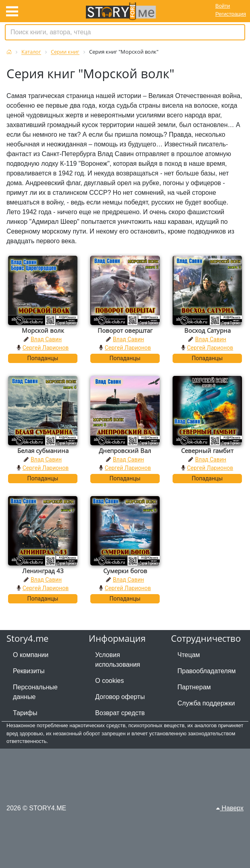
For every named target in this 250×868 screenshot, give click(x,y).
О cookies (109, 681)
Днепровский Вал (125, 451)
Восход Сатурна (207, 330)
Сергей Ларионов (46, 348)
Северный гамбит (207, 451)
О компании (31, 655)
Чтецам (189, 655)
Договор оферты (120, 697)
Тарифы (25, 713)
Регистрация (231, 14)
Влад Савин (46, 339)
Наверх (230, 808)
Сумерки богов (125, 571)
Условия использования (118, 660)
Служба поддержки (206, 703)
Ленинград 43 (43, 571)
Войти (223, 6)
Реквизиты (29, 671)
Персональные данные (35, 692)
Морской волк (43, 330)
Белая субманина (43, 451)
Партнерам (194, 687)
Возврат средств (120, 713)
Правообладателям (207, 671)
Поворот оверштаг (125, 330)
